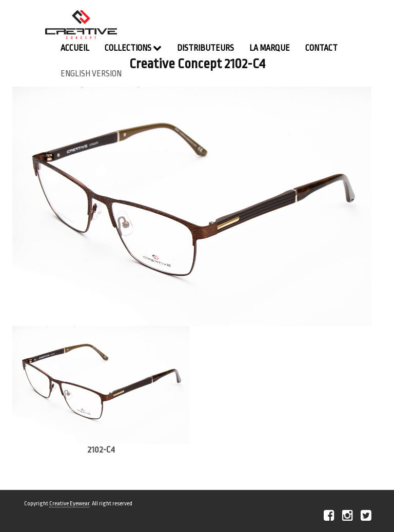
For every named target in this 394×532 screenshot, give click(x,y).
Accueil (75, 48)
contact (321, 48)
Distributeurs (205, 48)
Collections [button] (133, 48)
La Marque (270, 48)
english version (91, 74)
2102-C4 (101, 450)
